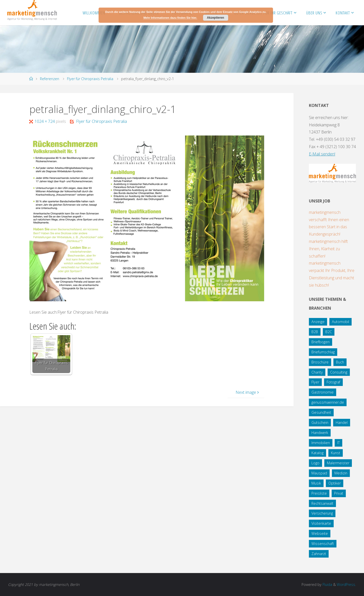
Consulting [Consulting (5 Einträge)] (339, 372)
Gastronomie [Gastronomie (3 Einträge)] (323, 392)
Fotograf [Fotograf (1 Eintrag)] (333, 382)
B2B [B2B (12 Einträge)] (315, 332)
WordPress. (346, 584)
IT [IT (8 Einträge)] (338, 443)
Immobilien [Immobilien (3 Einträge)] (321, 443)
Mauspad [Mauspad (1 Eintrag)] (319, 473)
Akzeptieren (216, 18)
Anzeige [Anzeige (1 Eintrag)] (318, 322)
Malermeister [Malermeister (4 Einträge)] (338, 463)
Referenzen (50, 79)
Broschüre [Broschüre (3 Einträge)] (320, 362)
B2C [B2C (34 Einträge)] (329, 332)
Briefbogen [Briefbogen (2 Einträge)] (321, 342)
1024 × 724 (45, 121)
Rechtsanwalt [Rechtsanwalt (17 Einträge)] (322, 503)
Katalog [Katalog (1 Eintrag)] (317, 453)
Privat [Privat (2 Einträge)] (339, 493)
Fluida (327, 584)
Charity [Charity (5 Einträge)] (317, 372)
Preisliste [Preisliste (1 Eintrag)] (319, 493)
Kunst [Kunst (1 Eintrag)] (336, 453)
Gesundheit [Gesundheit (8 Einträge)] (321, 412)
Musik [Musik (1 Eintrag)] (316, 483)
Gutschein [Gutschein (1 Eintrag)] (320, 422)
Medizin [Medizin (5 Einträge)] (341, 473)
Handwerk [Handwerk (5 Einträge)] (320, 433)
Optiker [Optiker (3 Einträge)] (335, 483)
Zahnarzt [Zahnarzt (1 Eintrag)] (319, 554)
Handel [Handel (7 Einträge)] (342, 422)
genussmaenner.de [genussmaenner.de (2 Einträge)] (328, 402)
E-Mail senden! (322, 154)
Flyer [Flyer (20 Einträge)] (315, 382)
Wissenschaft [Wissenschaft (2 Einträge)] (323, 544)
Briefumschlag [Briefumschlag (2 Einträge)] (323, 352)
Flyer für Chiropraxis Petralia (90, 79)
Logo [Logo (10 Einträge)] (315, 463)
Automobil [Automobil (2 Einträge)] (340, 322)
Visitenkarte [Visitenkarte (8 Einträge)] (321, 523)
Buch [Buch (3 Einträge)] (340, 362)
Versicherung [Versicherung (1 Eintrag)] (322, 513)
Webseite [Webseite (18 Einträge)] (320, 533)
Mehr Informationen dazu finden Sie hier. (170, 18)
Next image (248, 392)
